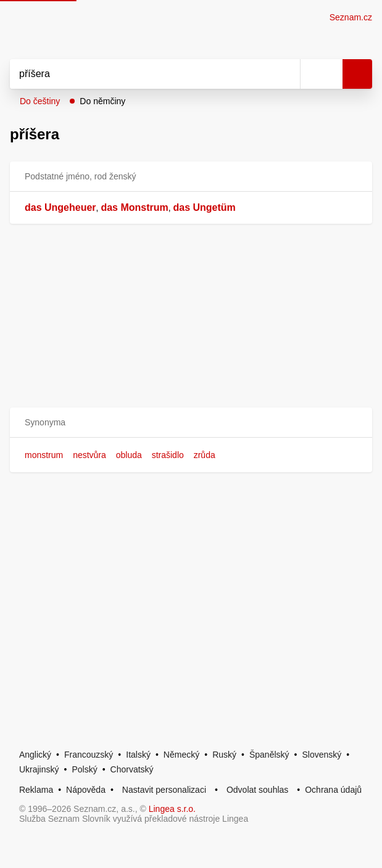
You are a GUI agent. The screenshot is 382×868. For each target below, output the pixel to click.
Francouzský (89, 755)
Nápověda (86, 790)
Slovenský (322, 755)
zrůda (205, 455)
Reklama (36, 790)
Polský (84, 769)
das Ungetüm (205, 207)
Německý (181, 755)
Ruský (224, 755)
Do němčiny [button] (102, 101)
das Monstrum (134, 207)
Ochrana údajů (333, 790)
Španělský (269, 755)
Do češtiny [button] (40, 101)
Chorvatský (132, 769)
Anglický (35, 755)
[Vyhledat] (141, 74)
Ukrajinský (39, 769)
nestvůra (89, 455)
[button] (191, 423)
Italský (138, 755)
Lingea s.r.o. (172, 809)
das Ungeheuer (60, 207)
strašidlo (168, 455)
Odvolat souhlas (257, 790)
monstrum (44, 455)
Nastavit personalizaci (164, 790)
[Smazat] (286, 74)
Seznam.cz (351, 17)
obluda (129, 455)
